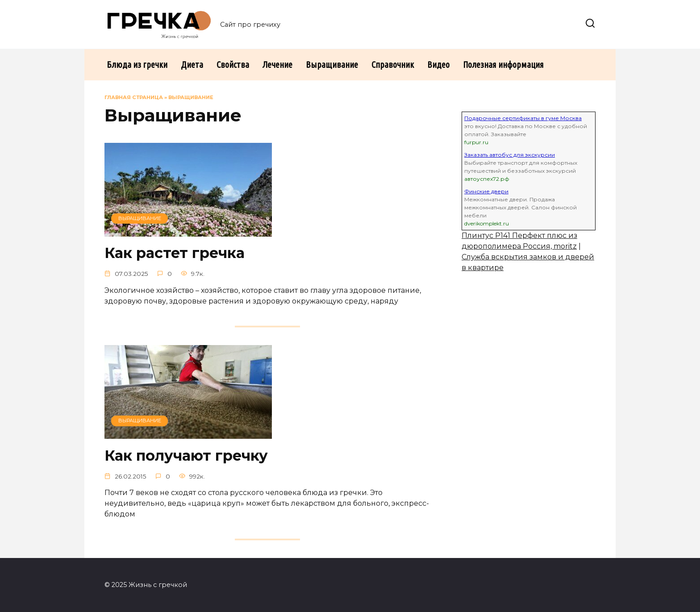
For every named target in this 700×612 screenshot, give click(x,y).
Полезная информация (503, 65)
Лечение (277, 65)
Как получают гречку (186, 456)
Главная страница (134, 97)
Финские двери (486, 191)
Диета (192, 65)
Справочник (393, 65)
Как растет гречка (175, 253)
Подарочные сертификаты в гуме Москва (523, 118)
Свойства (233, 65)
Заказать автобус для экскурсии (510, 155)
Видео (438, 65)
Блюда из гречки (137, 65)
